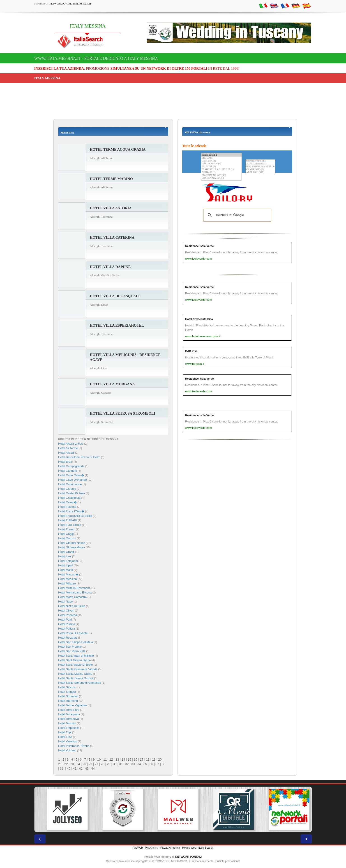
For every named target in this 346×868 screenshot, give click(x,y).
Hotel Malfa (66, 570)
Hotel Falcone (67, 507)
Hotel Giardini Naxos (72, 543)
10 (99, 759)
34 (139, 764)
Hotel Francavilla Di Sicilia (75, 516)
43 (87, 769)
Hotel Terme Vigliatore (73, 705)
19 (154, 759)
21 (60, 764)
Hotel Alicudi (66, 453)
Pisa (148, 848)
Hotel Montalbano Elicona (75, 592)
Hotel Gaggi (66, 534)
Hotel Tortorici (67, 723)
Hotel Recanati (68, 638)
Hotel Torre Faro (69, 710)
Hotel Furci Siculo (70, 525)
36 (151, 764)
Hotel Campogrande (71, 466)
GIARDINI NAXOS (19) (221, 175)
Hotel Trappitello (69, 728)
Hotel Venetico (68, 741)
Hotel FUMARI (68, 520)
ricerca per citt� (221, 155)
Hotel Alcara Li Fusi (71, 444)
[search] (237, 215)
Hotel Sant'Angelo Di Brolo (76, 665)
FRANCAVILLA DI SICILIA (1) (221, 170)
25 (84, 764)
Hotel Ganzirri (67, 538)
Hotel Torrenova (69, 719)
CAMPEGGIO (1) (260, 170)
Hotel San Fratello (70, 647)
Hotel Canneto (68, 471)
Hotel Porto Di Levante (73, 633)
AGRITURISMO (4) (260, 164)
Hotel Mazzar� (68, 574)
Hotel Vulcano (67, 750)
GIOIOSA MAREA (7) (221, 178)
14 (123, 759)
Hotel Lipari (66, 565)
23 (72, 764)
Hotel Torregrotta (69, 714)
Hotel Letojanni (68, 561)
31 (121, 764)
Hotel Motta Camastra (72, 597)
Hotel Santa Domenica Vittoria (78, 669)
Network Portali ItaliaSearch (70, 4)
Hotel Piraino (67, 624)
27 (97, 764)
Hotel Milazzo (67, 583)
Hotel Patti (65, 620)
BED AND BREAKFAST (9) (260, 167)
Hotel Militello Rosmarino (74, 588)
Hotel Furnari (67, 529)
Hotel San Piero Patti (72, 651)
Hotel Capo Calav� (71, 475)
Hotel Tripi (65, 732)
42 (81, 769)
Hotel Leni (65, 556)
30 (115, 764)
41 (75, 769)
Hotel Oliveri (66, 611)
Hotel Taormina (68, 701)
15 (129, 759)
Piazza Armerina (170, 848)
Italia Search (206, 848)
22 (66, 764)
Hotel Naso (65, 601)
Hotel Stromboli (68, 696)
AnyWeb (138, 848)
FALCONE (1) (221, 167)
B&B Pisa (191, 351)
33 (133, 764)
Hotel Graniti (66, 552)
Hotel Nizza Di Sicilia (72, 606)
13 (117, 759)
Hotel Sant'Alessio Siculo (74, 660)
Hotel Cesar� (67, 502)
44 (93, 769)
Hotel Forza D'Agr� (71, 511)
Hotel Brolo (65, 462)
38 (164, 764)
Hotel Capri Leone (70, 484)
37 (157, 764)
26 (90, 764)
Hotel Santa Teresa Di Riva (76, 678)
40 (69, 769)
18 (148, 759)
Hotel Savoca (67, 687)
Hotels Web (189, 848)
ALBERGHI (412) (260, 172)
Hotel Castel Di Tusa (72, 493)
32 (127, 764)
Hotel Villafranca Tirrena (74, 746)
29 (109, 764)
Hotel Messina (67, 579)
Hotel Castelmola (69, 498)
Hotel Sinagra (67, 692)
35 (145, 764)
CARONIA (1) (221, 161)
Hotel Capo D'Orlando (73, 480)
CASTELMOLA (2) (221, 164)
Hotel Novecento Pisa (199, 319)
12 (111, 759)
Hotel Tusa (65, 737)
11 (105, 759)
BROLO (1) (221, 158)
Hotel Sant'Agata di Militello (76, 656)
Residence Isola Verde (200, 246)
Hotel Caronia (67, 489)
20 (160, 759)
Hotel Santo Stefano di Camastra (80, 683)
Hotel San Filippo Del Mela (76, 642)
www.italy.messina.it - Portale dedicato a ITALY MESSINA (96, 58)
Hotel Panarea (68, 615)
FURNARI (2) (221, 172)
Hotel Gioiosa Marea (72, 547)
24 (78, 764)
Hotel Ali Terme (68, 448)
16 (136, 759)
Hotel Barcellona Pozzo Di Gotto (79, 457)
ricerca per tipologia (260, 161)
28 (103, 764)
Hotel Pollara (67, 629)
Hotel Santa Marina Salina (75, 674)
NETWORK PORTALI (188, 857)
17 (142, 759)
